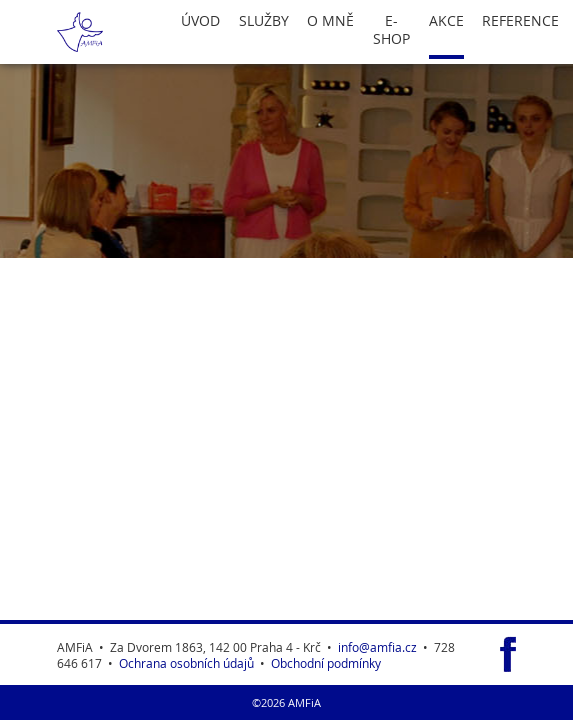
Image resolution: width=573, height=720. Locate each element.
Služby (264, 21)
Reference (520, 21)
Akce (446, 21)
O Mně (330, 21)
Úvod (200, 21)
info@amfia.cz (377, 647)
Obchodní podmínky (326, 663)
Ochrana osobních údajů (186, 663)
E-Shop (391, 30)
